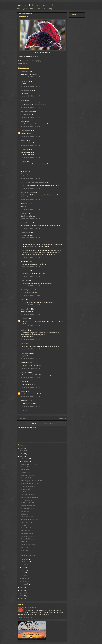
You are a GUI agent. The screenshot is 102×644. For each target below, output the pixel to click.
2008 (22, 599)
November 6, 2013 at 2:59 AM (30, 397)
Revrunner (25, 81)
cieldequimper (26, 232)
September (25, 562)
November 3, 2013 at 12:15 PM (31, 305)
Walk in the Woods (27, 522)
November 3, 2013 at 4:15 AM (30, 188)
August (24, 565)
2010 (22, 593)
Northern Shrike (26, 467)
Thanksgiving (26, 472)
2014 (22, 454)
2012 (22, 588)
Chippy (24, 525)
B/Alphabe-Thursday (28, 475)
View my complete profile (26, 617)
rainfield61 (25, 213)
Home (42, 418)
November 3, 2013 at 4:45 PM (30, 339)
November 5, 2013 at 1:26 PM (30, 387)
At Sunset (24, 514)
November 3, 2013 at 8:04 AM (30, 228)
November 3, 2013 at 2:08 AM (30, 179)
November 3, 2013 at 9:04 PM (30, 349)
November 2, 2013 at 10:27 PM (31, 146)
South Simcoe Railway (28, 545)
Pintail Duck (25, 542)
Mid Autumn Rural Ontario (30, 503)
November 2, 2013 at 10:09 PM (31, 127)
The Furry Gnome (27, 112)
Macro (25, 63)
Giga (23, 100)
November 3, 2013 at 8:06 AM (30, 238)
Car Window (25, 511)
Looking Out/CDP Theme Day (31, 464)
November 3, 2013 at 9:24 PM (30, 359)
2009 (22, 596)
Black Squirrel (26, 531)
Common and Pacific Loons (30, 520)
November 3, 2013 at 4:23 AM (30, 200)
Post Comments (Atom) (46, 423)
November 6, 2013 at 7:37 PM (30, 406)
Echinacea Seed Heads (29, 506)
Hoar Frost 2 (25, 547)
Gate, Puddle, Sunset (28, 492)
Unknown (24, 319)
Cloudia (24, 161)
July (23, 567)
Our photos (25, 150)
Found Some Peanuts (28, 528)
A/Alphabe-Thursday (28, 495)
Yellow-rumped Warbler (29, 486)
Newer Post (22, 418)
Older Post (62, 418)
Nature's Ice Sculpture (28, 508)
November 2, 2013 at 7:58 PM (30, 86)
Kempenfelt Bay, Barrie (29, 556)
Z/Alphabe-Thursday (28, 517)
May (23, 573)
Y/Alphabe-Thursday (28, 539)
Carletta (24, 330)
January (24, 584)
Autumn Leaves (26, 553)
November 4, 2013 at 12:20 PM (31, 368)
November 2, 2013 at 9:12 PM (30, 108)
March (24, 579)
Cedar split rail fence (28, 536)
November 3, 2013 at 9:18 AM (30, 257)
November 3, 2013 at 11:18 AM (31, 295)
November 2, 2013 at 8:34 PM (30, 96)
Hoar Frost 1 (25, 550)
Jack (23, 121)
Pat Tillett (24, 372)
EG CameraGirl (31, 608)
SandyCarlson (26, 131)
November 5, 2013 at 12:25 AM (31, 378)
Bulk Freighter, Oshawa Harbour (32, 481)
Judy (23, 299)
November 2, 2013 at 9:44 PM (30, 117)
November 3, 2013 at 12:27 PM (31, 314)
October (24, 559)
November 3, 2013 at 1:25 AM (30, 157)
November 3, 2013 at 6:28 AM (30, 209)
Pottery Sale (25, 470)
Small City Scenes (27, 290)
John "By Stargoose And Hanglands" (34, 183)
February (25, 581)
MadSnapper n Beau (28, 192)
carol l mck (25, 271)
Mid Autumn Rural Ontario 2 (30, 484)
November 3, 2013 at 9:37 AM (30, 267)
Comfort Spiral (26, 174)
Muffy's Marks (26, 223)
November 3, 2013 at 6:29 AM (30, 219)
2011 (22, 590)
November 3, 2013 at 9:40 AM (30, 276)
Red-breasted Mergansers (30, 497)
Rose (23, 382)
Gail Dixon (25, 280)
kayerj (23, 391)
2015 (22, 451)
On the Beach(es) (27, 500)
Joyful (23, 344)
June (23, 570)
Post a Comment (25, 410)
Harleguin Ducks (27, 478)
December (25, 459)
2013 (22, 456)
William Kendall (26, 91)
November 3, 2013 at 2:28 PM (30, 326)
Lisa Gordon (25, 309)
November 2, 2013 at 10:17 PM (31, 136)
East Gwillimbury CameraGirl (35, 5)
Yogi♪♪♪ (24, 140)
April (23, 576)
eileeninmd (25, 72)
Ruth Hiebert (25, 353)
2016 (22, 448)
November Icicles (27, 489)
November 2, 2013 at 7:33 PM (30, 77)
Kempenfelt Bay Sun (28, 533)
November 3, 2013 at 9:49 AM (30, 286)
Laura (23, 242)
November (25, 462)
